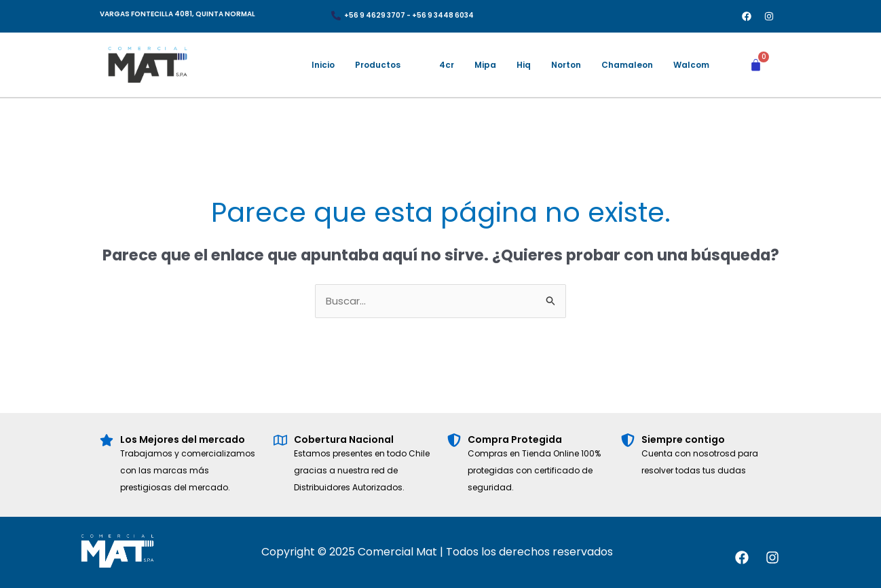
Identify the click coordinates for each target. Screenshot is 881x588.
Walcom (691, 65)
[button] (387, 65)
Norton (566, 65)
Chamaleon (627, 65)
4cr (447, 65)
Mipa (485, 65)
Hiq (524, 65)
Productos (378, 65)
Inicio (323, 65)
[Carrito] (756, 65)
